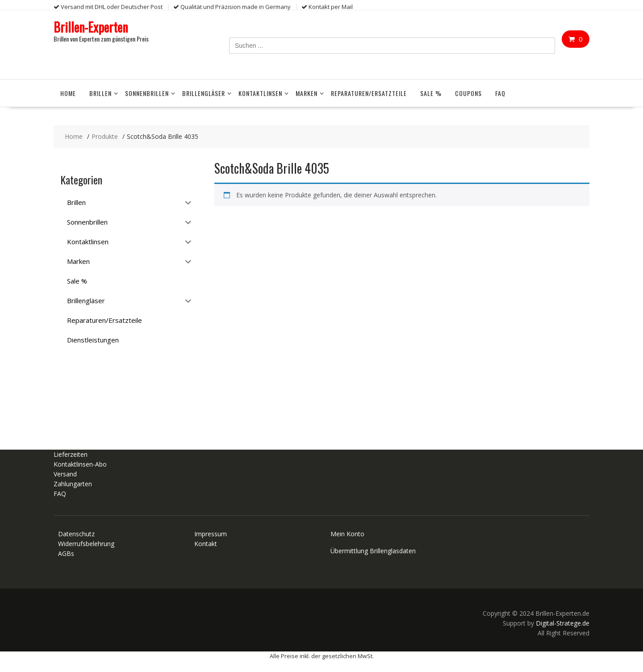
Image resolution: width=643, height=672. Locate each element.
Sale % (431, 93)
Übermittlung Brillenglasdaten (373, 551)
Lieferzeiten (71, 454)
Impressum (211, 534)
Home (68, 93)
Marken (307, 93)
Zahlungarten (73, 484)
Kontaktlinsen (260, 93)
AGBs (66, 553)
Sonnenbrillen (147, 93)
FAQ (500, 93)
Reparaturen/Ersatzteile (369, 93)
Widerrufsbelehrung (86, 544)
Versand (65, 474)
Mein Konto (347, 534)
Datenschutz (76, 534)
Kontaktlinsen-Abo (80, 464)
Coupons (468, 93)
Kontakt (206, 544)
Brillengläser (204, 93)
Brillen (100, 93)
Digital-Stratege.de (563, 623)
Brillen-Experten (91, 27)
